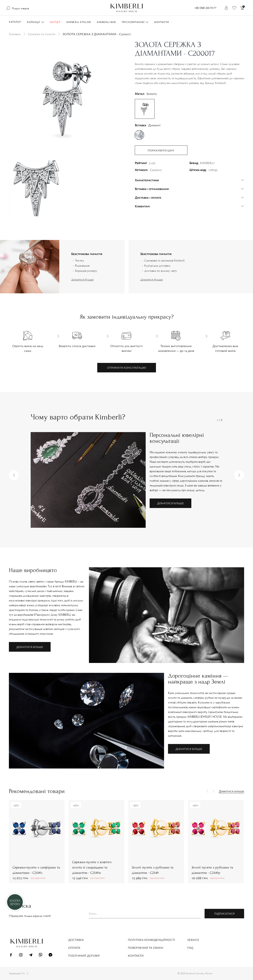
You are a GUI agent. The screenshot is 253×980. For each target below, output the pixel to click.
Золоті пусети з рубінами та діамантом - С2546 (153, 870)
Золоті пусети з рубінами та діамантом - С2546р (212, 870)
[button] (14, 475)
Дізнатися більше (82, 279)
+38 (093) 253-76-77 (205, 8)
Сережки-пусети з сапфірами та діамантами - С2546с (36, 870)
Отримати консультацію (127, 368)
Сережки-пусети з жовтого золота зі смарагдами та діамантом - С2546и (92, 867)
